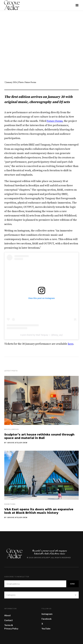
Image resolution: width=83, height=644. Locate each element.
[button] (77, 5)
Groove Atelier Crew (17, 443)
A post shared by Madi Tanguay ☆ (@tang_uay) (41, 335)
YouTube (46, 629)
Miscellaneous (11, 429)
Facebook (46, 619)
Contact (8, 620)
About (7, 615)
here (71, 344)
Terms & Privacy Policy (11, 627)
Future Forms (55, 121)
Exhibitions (10, 504)
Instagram (47, 614)
